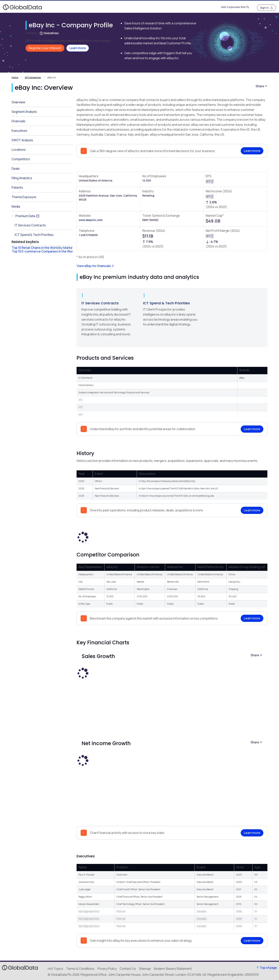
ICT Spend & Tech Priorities (166, 303)
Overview (18, 102)
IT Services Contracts (100, 303)
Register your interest (45, 48)
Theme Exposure (24, 197)
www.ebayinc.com (91, 220)
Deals (16, 169)
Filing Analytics (22, 178)
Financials (18, 121)
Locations (19, 150)
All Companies (33, 77)
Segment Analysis (24, 112)
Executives (19, 131)
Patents (17, 187)
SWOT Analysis (22, 140)
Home (15, 77)
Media (16, 206)
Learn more (78, 48)
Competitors (21, 159)
